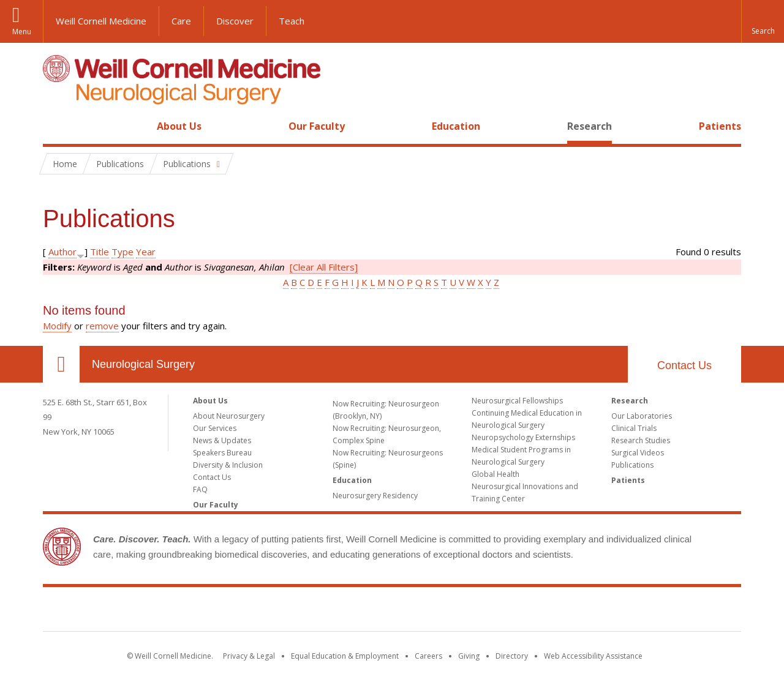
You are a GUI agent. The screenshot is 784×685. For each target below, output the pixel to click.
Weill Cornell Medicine (101, 21)
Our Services (215, 428)
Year (146, 252)
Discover (235, 21)
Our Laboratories (642, 416)
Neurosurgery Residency (375, 496)
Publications (632, 465)
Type (123, 252)
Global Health (496, 474)
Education (456, 126)
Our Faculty (317, 126)
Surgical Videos (638, 453)
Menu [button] (22, 32)
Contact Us (684, 365)
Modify (57, 326)
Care (181, 21)
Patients (720, 126)
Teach (292, 21)
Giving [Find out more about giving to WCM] (469, 656)
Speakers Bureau (222, 453)
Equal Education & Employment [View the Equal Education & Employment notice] (345, 656)
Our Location (61, 364)
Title (100, 252)
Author (62, 252)
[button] (763, 21)
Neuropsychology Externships (523, 437)
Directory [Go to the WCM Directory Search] (512, 656)
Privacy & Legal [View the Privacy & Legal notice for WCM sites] (249, 656)
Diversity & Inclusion (228, 465)
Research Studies (641, 440)
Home (56, 126)
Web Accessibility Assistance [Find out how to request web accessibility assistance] (593, 656)
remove (102, 326)
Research (590, 126)
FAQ (200, 489)
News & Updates (222, 440)
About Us (179, 126)
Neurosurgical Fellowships (517, 401)
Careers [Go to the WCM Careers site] (428, 656)
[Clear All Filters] (324, 267)
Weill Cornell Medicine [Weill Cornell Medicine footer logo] (392, 612)
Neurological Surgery (143, 364)
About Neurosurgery (229, 416)
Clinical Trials (634, 428)
